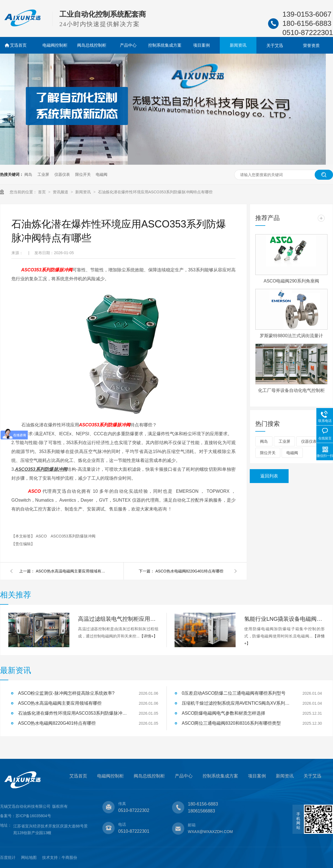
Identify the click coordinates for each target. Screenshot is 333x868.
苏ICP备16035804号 (33, 816)
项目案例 (201, 45)
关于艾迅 (275, 45)
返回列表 (269, 476)
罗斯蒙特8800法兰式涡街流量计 (291, 336)
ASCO (42, 536)
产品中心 (128, 45)
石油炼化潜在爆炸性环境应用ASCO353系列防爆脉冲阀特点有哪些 (155, 192)
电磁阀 (102, 174)
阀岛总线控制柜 (92, 45)
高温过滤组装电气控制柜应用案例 (118, 619)
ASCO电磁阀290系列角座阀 (291, 281)
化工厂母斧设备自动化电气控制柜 (291, 390)
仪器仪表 (62, 174)
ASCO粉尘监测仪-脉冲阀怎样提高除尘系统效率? (66, 693)
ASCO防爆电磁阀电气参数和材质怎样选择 (224, 713)
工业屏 (43, 174)
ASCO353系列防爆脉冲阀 (73, 536)
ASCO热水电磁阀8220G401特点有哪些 (189, 571)
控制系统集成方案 (165, 45)
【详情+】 (148, 636)
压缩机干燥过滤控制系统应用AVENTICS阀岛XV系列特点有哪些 (237, 703)
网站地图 (29, 857)
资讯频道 (61, 192)
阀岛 (28, 174)
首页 (42, 192)
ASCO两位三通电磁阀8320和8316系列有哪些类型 (231, 723)
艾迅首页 (18, 45)
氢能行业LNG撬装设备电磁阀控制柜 (284, 619)
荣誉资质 (311, 45)
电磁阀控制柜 (55, 45)
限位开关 (83, 174)
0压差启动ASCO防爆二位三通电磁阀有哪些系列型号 (234, 693)
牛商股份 (69, 857)
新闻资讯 (238, 45)
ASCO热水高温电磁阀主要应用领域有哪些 (72, 571)
